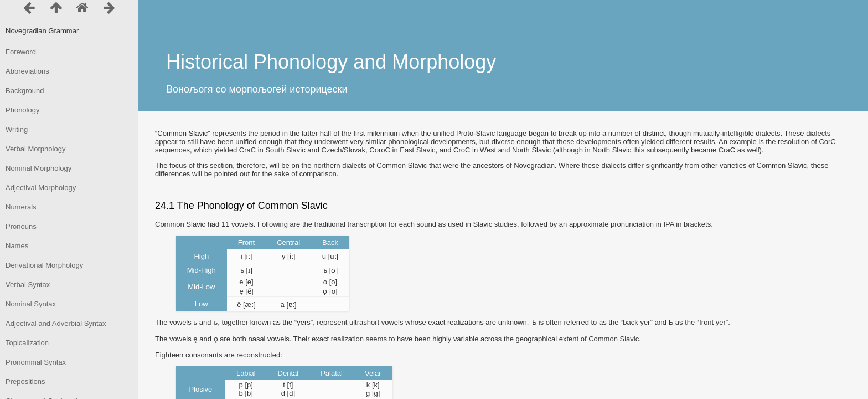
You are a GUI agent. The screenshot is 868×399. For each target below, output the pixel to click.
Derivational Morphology (44, 265)
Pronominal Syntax (36, 362)
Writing (17, 129)
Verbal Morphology (35, 149)
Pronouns (21, 226)
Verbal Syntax (28, 285)
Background (25, 91)
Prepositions (25, 382)
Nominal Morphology (38, 168)
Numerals (21, 207)
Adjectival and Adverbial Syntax (56, 323)
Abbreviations (27, 71)
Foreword (21, 52)
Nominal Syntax (31, 304)
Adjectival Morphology (41, 188)
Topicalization (27, 343)
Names (17, 246)
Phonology (22, 110)
